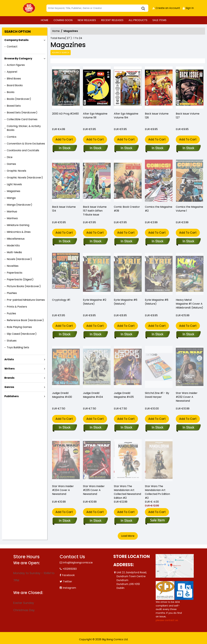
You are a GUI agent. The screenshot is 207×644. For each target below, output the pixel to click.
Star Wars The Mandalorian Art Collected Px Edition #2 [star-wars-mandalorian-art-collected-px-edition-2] (157, 492)
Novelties (13, 266)
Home (56, 31)
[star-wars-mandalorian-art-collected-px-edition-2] (157, 521)
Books (11, 92)
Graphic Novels (16, 171)
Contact (12, 47)
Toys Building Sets (18, 347)
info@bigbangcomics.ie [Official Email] (78, 563)
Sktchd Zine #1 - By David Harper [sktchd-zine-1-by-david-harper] (157, 395)
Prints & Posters (17, 307)
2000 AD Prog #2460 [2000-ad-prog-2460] (65, 114)
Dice (10, 157)
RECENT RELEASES (112, 20)
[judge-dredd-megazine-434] (95, 428)
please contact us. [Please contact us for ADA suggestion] (167, 620)
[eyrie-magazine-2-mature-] (95, 335)
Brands (9, 378)
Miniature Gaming (18, 225)
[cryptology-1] (65, 335)
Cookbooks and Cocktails (23, 150)
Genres (9, 387)
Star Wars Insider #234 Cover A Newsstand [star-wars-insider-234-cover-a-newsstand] (63, 490)
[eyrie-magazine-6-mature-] (126, 335)
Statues (12, 341)
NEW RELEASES (87, 20)
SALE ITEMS (159, 20)
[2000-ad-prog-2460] (66, 88)
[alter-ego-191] (97, 88)
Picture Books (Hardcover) (24, 286)
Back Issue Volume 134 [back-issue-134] (64, 209)
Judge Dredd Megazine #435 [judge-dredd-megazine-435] (124, 395)
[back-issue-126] (159, 88)
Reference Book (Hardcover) (25, 320)
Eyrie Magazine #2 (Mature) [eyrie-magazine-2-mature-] (95, 302)
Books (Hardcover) (19, 99)
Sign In (188, 8)
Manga (11, 198)
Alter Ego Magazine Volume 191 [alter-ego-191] (95, 116)
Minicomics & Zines (19, 232)
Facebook (68, 575)
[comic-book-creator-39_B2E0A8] (126, 242)
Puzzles (11, 313)
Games (11, 164)
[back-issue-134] (65, 242)
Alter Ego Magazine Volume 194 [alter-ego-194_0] (126, 116)
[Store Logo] (29, 8)
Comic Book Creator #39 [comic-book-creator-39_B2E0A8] (127, 209)
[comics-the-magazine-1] (188, 242)
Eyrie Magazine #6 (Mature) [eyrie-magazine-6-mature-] (126, 302)
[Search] (97, 8)
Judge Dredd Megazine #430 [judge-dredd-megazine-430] (62, 395)
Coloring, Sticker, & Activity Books (24, 128)
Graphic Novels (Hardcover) (25, 178)
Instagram (69, 588)
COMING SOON (63, 20)
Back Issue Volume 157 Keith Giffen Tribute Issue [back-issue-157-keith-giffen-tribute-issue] (95, 211)
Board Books (15, 85)
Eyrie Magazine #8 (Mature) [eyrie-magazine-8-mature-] (157, 302)
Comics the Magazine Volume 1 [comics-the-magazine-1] (189, 209)
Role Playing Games (19, 327)
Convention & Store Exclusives (26, 144)
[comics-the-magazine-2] (157, 242)
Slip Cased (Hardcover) (22, 334)
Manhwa (12, 218)
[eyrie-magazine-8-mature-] (157, 335)
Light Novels (14, 184)
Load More (128, 536)
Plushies (12, 293)
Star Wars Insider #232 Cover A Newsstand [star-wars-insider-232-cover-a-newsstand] (187, 397)
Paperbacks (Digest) (20, 279)
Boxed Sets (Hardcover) (22, 113)
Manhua (12, 212)
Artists (9, 359)
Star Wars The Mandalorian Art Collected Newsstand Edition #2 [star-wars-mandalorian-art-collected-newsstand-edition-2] (127, 492)
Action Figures (16, 65)
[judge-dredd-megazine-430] (65, 428)
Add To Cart (64, 139)
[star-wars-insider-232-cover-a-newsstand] (188, 428)
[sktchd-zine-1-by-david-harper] (157, 428)
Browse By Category (18, 58)
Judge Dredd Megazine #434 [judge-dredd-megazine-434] (93, 395)
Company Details (16, 40)
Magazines (14, 191)
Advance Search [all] (61, 52)
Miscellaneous (16, 239)
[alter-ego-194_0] (128, 88)
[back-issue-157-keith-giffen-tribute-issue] (95, 242)
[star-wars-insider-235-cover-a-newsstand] (95, 521)
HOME (45, 20)
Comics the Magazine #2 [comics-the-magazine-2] (159, 209)
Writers (9, 369)
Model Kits (13, 245)
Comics (12, 137)
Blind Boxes (14, 79)
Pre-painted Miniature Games (26, 300)
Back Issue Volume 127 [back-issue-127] (188, 116)
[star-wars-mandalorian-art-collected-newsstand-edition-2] (126, 521)
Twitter (68, 581)
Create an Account (166, 8)
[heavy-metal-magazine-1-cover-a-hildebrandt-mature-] (188, 335)
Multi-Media (14, 252)
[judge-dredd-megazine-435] (126, 428)
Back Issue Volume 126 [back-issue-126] (157, 116)
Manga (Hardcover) (19, 205)
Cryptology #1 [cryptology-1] (61, 300)
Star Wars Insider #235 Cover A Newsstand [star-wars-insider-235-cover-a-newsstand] (94, 490)
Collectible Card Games (22, 119)
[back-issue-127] (190, 88)
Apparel (12, 72)
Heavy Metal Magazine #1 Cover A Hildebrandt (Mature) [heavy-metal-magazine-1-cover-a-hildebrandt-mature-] (189, 304)
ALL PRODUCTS (138, 20)
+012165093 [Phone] (70, 569)
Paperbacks (15, 273)
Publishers (11, 396)
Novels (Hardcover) (19, 259)
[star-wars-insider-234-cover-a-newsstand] (65, 521)
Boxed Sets (14, 106)
